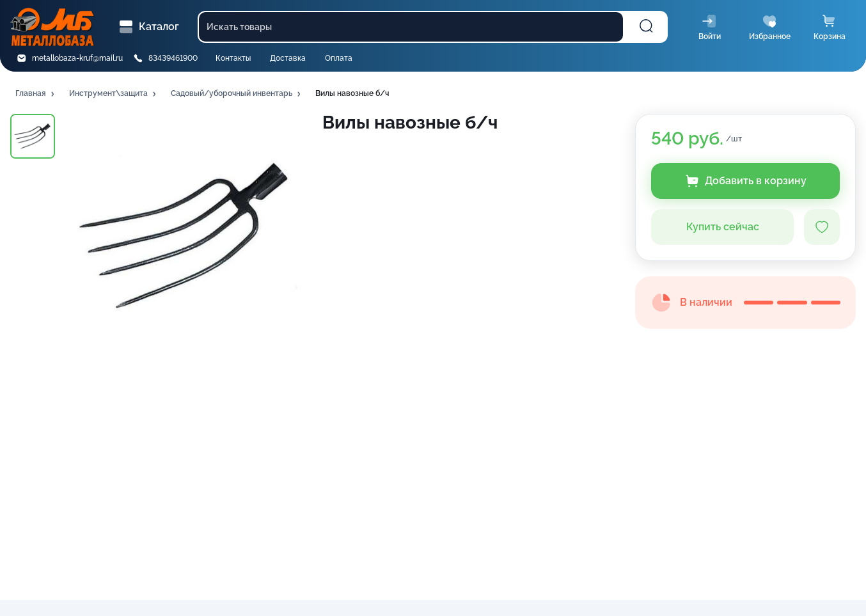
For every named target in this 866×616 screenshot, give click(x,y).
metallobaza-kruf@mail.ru (77, 58)
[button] (36, 94)
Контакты (233, 58)
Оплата (339, 58)
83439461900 (173, 58)
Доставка (288, 58)
